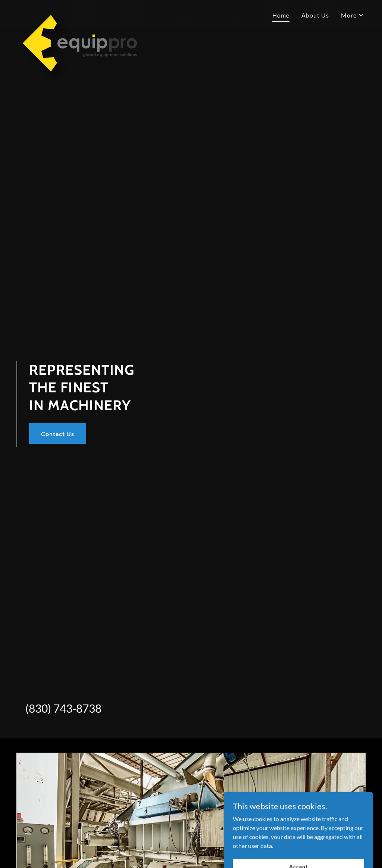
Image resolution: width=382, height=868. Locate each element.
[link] (77, 13)
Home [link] (281, 15)
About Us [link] (315, 15)
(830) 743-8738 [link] (63, 708)
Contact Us (58, 434)
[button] (353, 15)
